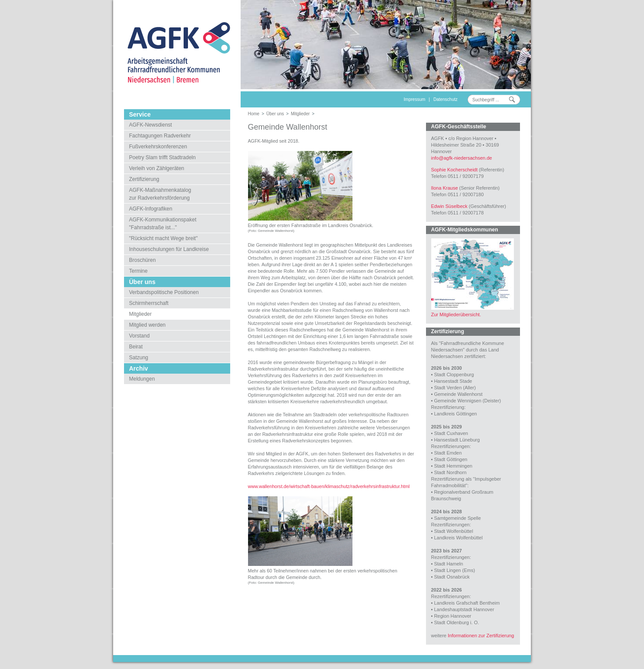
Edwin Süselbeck (449, 206)
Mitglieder (141, 314)
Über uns (275, 114)
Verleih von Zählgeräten (157, 168)
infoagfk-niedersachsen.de (462, 158)
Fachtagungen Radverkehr (160, 136)
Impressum (414, 99)
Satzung (139, 358)
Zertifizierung (144, 179)
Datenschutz (446, 99)
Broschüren (143, 260)
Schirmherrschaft (149, 303)
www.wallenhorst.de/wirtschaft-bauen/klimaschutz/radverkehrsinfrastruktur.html (329, 486)
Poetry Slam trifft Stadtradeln (163, 157)
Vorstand (139, 336)
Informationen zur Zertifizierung (481, 636)
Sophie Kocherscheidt (454, 170)
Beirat (136, 347)
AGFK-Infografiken (151, 209)
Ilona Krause (445, 188)
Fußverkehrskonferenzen (158, 147)
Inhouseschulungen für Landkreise (169, 249)
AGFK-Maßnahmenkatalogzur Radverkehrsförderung (160, 194)
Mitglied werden (148, 325)
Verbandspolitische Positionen (164, 292)
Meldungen (142, 379)
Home (254, 114)
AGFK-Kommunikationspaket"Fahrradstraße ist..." (163, 224)
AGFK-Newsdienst (151, 125)
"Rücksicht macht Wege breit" (164, 238)
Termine (139, 271)
